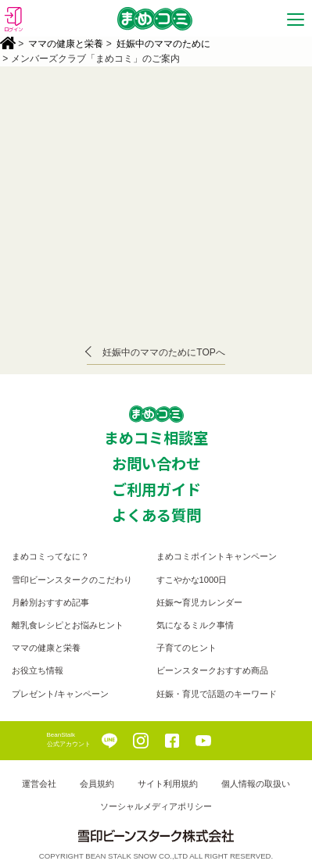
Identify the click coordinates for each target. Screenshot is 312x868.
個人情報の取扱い (256, 784)
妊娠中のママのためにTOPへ (163, 352)
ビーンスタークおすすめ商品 (212, 670)
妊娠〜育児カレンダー (199, 602)
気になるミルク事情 (195, 625)
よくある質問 (156, 515)
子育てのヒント (186, 648)
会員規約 (97, 784)
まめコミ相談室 (156, 438)
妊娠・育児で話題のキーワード (217, 694)
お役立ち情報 (38, 670)
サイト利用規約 (168, 784)
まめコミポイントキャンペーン (217, 556)
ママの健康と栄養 (66, 44)
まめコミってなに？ (50, 556)
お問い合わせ (156, 463)
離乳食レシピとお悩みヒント (68, 625)
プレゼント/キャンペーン (60, 694)
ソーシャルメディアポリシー (156, 806)
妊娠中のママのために (163, 44)
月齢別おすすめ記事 (50, 602)
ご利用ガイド (156, 489)
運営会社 (39, 784)
